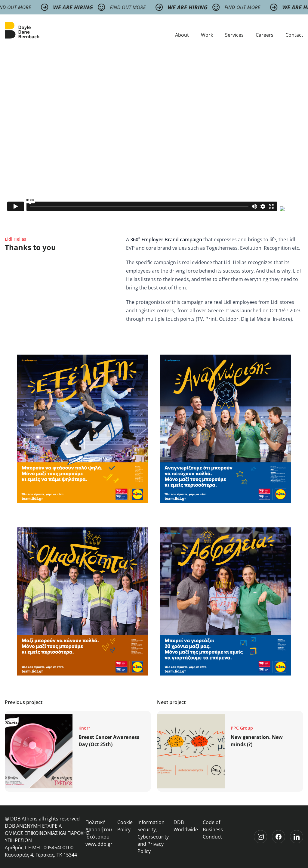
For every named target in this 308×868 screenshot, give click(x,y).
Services (234, 35)
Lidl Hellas (15, 239)
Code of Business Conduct (213, 829)
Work (207, 35)
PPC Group (242, 728)
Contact (294, 35)
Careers (265, 35)
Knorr (84, 728)
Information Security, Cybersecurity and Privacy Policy (153, 837)
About (182, 35)
